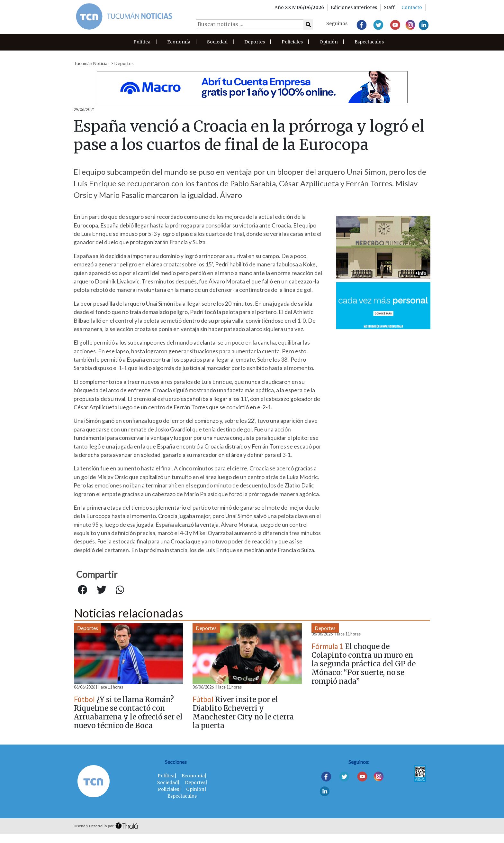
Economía (179, 42)
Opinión (329, 42)
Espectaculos (369, 42)
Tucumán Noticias (92, 63)
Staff (389, 7)
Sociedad (217, 42)
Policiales (292, 42)
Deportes (255, 42)
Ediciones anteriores (354, 7)
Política (142, 42)
